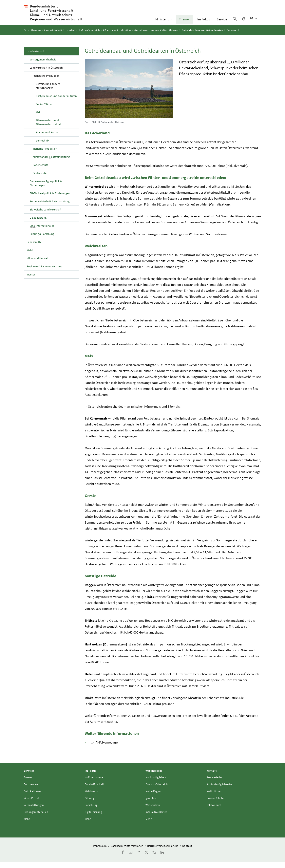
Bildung (89, 805)
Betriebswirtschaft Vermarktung (50, 208)
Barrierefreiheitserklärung (163, 852)
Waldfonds (91, 798)
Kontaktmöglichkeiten (220, 791)
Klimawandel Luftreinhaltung (51, 163)
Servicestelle (214, 784)
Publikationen (32, 798)
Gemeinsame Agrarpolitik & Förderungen (46, 189)
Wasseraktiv (153, 812)
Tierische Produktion (45, 155)
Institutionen (214, 798)
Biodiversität (40, 179)
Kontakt (187, 852)
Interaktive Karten (156, 818)
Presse (28, 784)
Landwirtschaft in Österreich (83, 37)
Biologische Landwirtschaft (46, 216)
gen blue (151, 805)
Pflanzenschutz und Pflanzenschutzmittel (48, 129)
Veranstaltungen (34, 812)
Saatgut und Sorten (47, 139)
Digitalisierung (38, 224)
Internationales (42, 232)
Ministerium (164, 22)
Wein (38, 119)
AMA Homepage (104, 749)
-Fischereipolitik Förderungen (50, 200)
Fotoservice (31, 791)
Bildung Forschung (42, 240)
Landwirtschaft (53, 37)
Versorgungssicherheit (43, 66)
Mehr (27, 825)
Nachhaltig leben (156, 784)
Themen (185, 22)
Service (222, 22)
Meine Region (153, 798)
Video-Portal (31, 805)
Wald (30, 256)
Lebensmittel (35, 248)
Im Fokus (204, 22)
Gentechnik (42, 147)
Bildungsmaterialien (36, 818)
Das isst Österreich (157, 791)
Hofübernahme (94, 784)
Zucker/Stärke (44, 110)
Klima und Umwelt (38, 265)
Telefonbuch (214, 812)
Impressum (100, 852)
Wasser (31, 281)
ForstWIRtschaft (94, 791)
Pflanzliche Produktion (117, 37)
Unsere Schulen (216, 805)
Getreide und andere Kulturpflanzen (156, 37)
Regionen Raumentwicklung (44, 273)
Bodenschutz (40, 171)
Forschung (91, 812)
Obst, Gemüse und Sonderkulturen (56, 102)
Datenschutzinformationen (127, 852)
